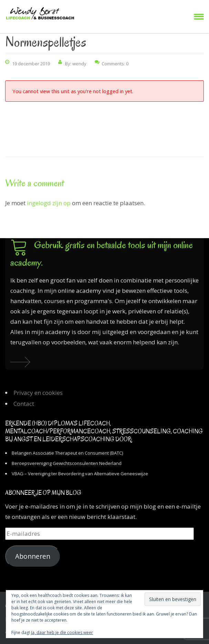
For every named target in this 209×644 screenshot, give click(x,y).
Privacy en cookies (38, 393)
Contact (24, 404)
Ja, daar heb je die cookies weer (62, 632)
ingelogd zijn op (49, 203)
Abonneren (33, 556)
